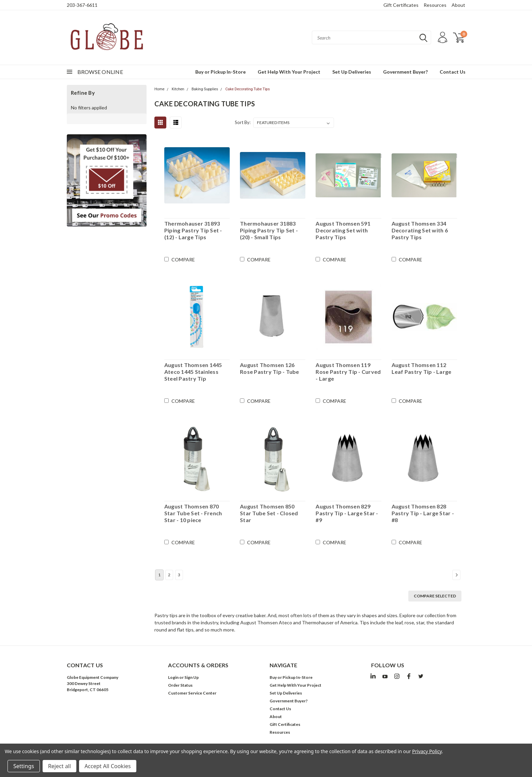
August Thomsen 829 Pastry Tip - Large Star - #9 (347, 513)
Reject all (59, 766)
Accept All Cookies (108, 766)
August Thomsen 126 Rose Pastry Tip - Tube (270, 368)
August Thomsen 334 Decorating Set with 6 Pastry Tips (420, 230)
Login (173, 677)
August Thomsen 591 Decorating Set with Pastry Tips (343, 230)
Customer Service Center (192, 693)
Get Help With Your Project (289, 72)
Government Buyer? (405, 72)
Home (159, 89)
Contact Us (453, 72)
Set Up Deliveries (352, 72)
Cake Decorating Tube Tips (248, 89)
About (458, 5)
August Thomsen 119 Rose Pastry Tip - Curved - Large (348, 372)
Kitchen (178, 89)
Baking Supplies (205, 89)
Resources (435, 5)
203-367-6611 (82, 5)
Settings (24, 766)
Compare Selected (435, 596)
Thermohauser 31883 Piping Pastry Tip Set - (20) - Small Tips (269, 230)
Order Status (180, 685)
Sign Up (192, 677)
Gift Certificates (401, 5)
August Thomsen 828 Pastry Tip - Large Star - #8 (423, 513)
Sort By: (243, 122)
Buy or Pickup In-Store (221, 72)
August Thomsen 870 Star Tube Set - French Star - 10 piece (193, 513)
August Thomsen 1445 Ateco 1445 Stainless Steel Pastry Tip (193, 372)
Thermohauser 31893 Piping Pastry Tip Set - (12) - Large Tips (193, 230)
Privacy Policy (427, 751)
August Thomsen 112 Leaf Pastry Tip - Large (422, 368)
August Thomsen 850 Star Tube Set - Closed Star (269, 513)
